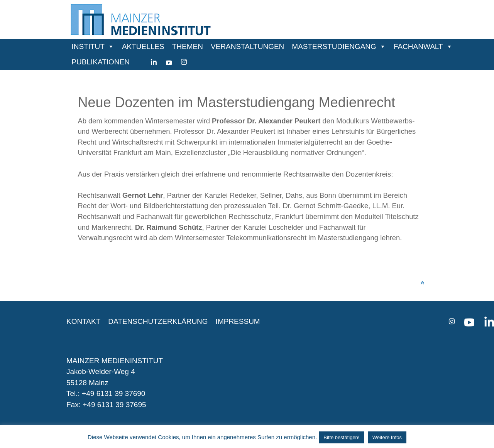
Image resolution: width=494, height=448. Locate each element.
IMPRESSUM (238, 321)
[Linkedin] (154, 62)
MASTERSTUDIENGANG (334, 46)
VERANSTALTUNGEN (247, 46)
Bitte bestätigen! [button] (341, 437)
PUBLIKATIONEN (101, 62)
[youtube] (169, 62)
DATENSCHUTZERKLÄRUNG (158, 321)
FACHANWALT (418, 46)
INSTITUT (88, 46)
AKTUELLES (143, 46)
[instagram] (184, 62)
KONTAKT (83, 321)
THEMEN (188, 46)
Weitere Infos (387, 437)
